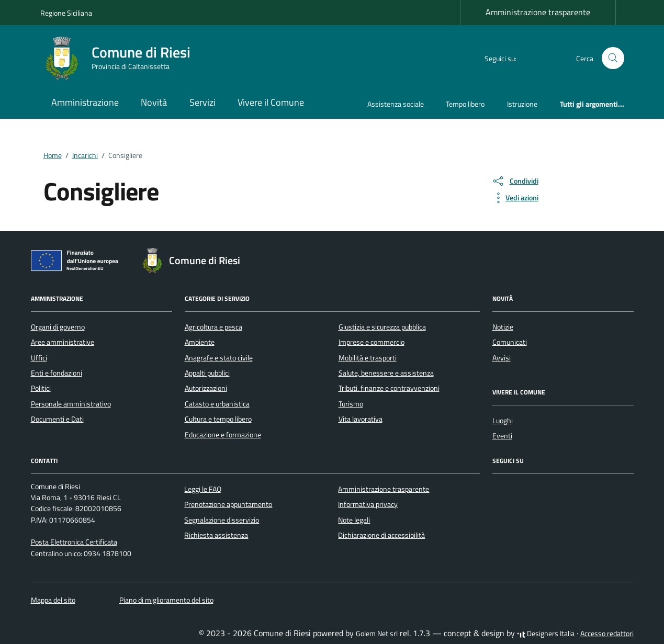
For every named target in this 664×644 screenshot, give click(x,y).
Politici (41, 388)
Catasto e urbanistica (217, 404)
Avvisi (502, 358)
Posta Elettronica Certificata (74, 542)
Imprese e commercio (372, 342)
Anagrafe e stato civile (219, 358)
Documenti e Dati (57, 419)
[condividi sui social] (515, 181)
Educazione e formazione (223, 435)
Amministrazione (85, 102)
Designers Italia (546, 634)
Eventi (502, 436)
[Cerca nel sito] (613, 58)
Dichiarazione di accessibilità (381, 535)
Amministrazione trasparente (538, 12)
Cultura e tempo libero (218, 419)
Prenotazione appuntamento (228, 504)
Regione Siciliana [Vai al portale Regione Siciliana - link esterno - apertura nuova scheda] (66, 13)
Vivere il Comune (271, 102)
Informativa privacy (368, 504)
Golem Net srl (377, 634)
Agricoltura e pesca (213, 327)
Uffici (39, 358)
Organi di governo (58, 327)
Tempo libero (465, 104)
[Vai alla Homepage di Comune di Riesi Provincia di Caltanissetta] (122, 58)
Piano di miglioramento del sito (166, 600)
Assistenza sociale (396, 104)
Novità (154, 102)
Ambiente (200, 342)
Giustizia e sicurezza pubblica (382, 327)
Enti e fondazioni (57, 373)
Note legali (354, 520)
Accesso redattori (607, 634)
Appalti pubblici (207, 373)
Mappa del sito (53, 600)
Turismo (351, 404)
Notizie (503, 327)
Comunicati (510, 342)
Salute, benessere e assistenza (386, 373)
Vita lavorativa (361, 419)
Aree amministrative (63, 342)
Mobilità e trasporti (368, 358)
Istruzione (522, 104)
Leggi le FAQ (203, 489)
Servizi (202, 102)
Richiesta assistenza (216, 535)
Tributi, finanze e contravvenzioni (389, 388)
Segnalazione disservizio (222, 520)
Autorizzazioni (206, 388)
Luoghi (503, 421)
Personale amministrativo (71, 404)
